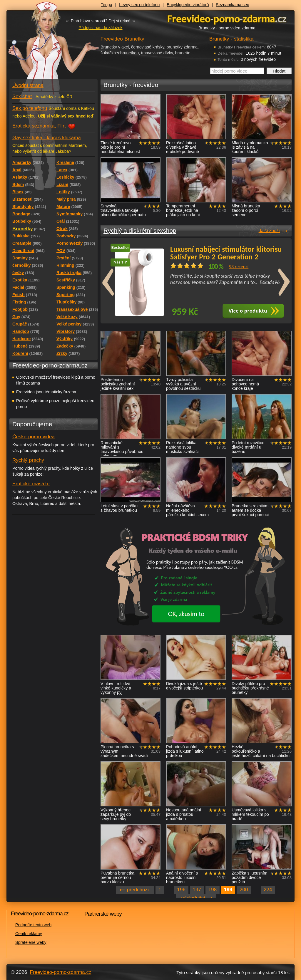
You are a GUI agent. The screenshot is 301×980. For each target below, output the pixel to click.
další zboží (269, 230)
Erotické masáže (31, 484)
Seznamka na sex (232, 5)
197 (197, 890)
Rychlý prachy (28, 460)
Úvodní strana (28, 85)
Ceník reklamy (29, 934)
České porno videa (34, 437)
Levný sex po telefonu (139, 5)
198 (213, 890)
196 (181, 890)
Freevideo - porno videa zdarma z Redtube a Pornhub (42, 44)
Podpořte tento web (33, 925)
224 (268, 890)
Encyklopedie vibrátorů (188, 5)
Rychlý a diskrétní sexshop (140, 230)
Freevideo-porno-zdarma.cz (61, 972)
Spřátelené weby (31, 942)
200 (244, 890)
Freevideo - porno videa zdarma (227, 19)
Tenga (107, 5)
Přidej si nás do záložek (100, 28)
